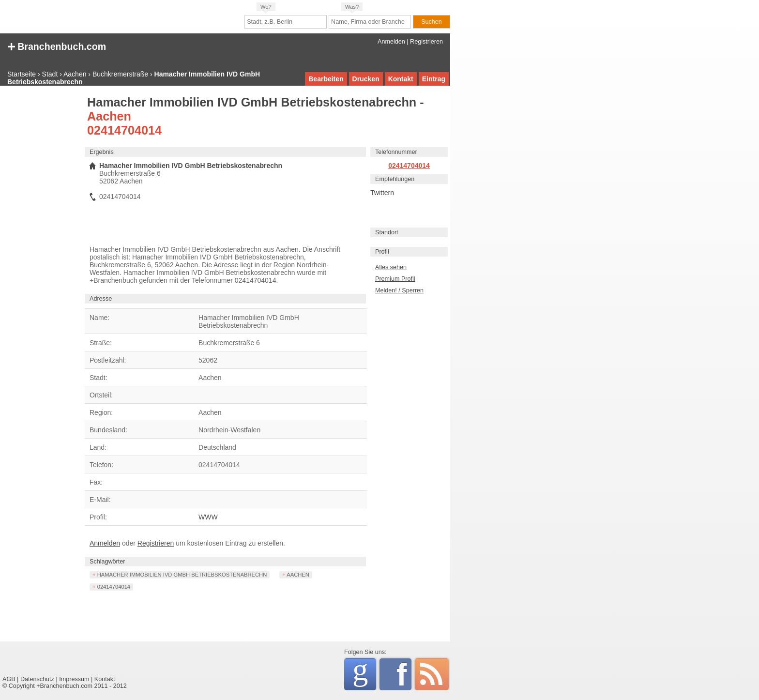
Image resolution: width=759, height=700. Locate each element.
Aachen (75, 74)
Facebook (404, 674)
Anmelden (391, 42)
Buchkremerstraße (120, 74)
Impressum (74, 679)
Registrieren (426, 42)
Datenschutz (37, 679)
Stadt (50, 74)
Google (364, 673)
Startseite (22, 74)
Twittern (382, 193)
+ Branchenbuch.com (57, 46)
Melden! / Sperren (399, 290)
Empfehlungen (395, 179)
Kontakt (401, 79)
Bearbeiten (326, 79)
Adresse (101, 299)
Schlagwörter (107, 562)
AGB (9, 679)
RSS (432, 674)
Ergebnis (102, 152)
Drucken (366, 79)
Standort (387, 232)
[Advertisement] (41, 243)
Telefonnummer (396, 152)
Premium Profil (395, 279)
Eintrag (434, 79)
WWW (208, 517)
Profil (382, 252)
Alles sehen (391, 267)
